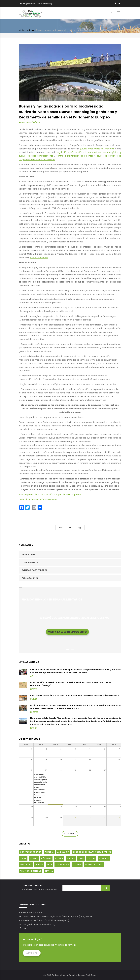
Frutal (91, 858)
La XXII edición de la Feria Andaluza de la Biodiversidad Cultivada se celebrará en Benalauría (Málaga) (71, 684)
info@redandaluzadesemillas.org (37, 924)
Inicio (21, 30)
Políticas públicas (31, 871)
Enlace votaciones (39, 258)
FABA (81, 858)
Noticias (30, 30)
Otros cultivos (94, 865)
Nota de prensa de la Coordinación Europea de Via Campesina (50, 494)
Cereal (34, 858)
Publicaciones (30, 578)
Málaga (77, 865)
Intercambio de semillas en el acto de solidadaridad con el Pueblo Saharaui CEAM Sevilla (75, 695)
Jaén (49, 865)
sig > (80, 528)
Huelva (39, 865)
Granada (104, 858)
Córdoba (46, 858)
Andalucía (63, 852)
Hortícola (26, 865)
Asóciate (32, 953)
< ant (60, 528)
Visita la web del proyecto (67, 632)
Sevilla (49, 871)
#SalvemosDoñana (31, 852)
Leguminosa (62, 865)
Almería (49, 852)
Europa (71, 858)
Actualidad (28, 554)
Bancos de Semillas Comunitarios (92, 852)
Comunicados (30, 562)
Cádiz (23, 858)
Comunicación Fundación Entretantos (38, 499)
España (59, 858)
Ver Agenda (70, 834)
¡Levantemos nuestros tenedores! (97, 149)
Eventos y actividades (34, 570)
